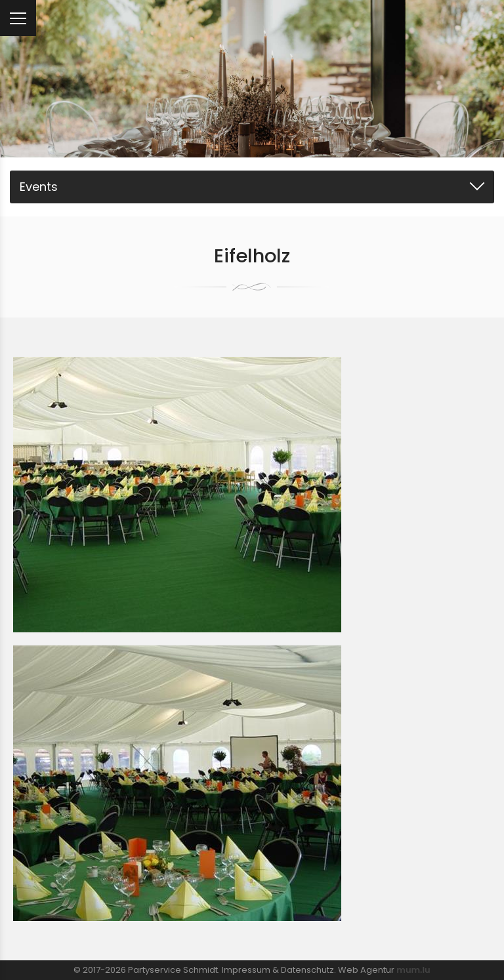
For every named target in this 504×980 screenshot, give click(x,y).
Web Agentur (366, 970)
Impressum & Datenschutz (278, 970)
